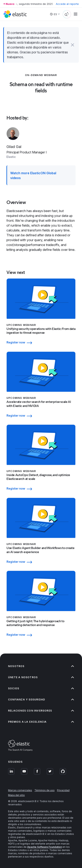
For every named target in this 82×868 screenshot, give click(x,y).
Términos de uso (45, 790)
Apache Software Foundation (45, 847)
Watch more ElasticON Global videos (33, 175)
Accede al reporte (67, 4)
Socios (41, 688)
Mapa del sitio (16, 795)
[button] (72, 45)
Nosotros (41, 666)
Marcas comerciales (20, 790)
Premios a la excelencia (41, 722)
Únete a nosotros (41, 677)
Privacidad (63, 790)
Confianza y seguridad (41, 700)
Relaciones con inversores (41, 711)
